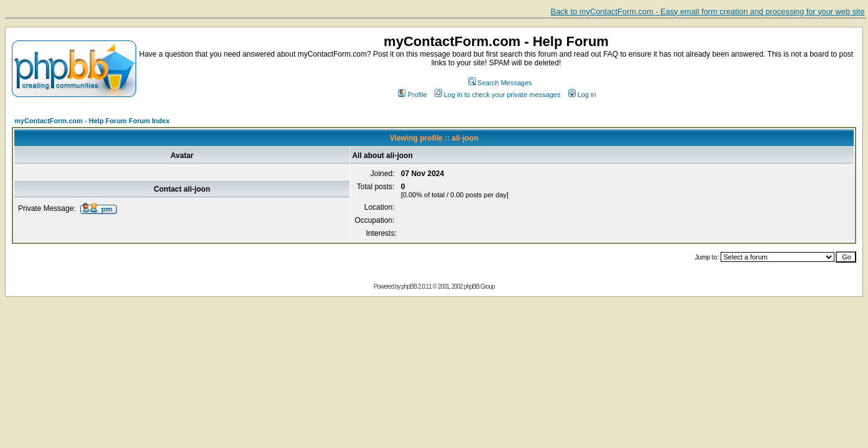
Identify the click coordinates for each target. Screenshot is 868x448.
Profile (412, 95)
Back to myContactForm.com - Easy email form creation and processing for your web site (708, 12)
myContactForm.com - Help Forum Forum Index (92, 121)
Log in (582, 95)
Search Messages (500, 83)
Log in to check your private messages (498, 95)
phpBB (409, 287)
